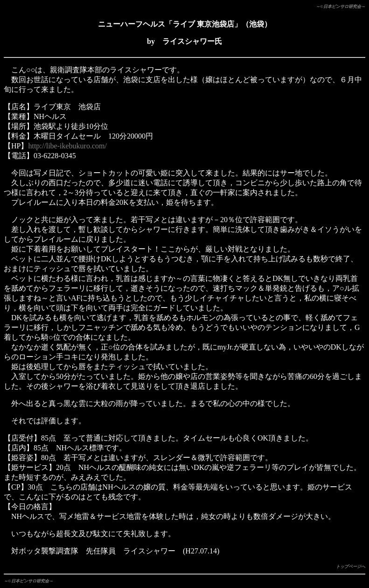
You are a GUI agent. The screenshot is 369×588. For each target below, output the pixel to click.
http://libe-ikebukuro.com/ (67, 146)
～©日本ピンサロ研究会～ (341, 7)
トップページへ (351, 567)
